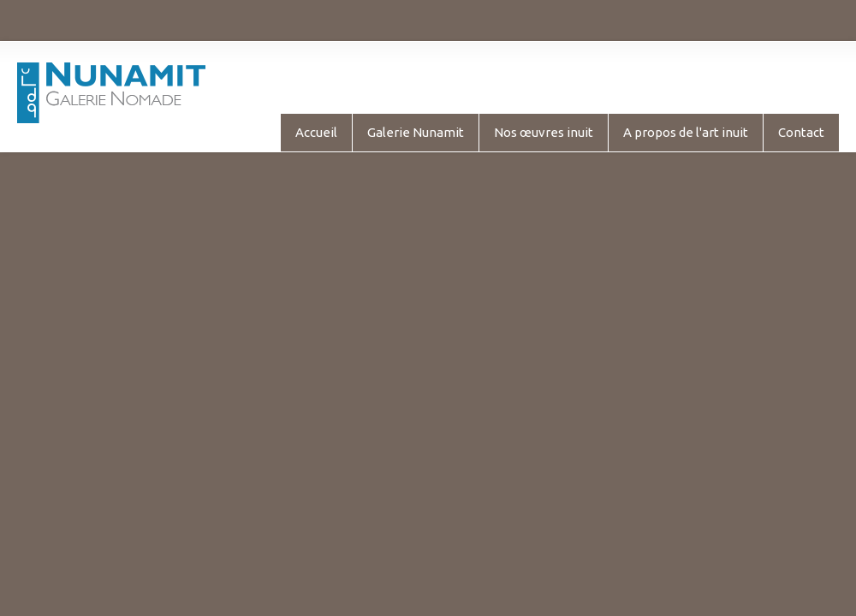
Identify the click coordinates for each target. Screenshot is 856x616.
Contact (801, 132)
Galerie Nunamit (416, 132)
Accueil (316, 132)
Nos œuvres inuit (544, 132)
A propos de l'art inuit (686, 132)
